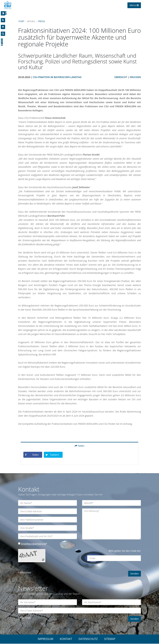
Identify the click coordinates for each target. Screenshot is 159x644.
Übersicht (121, 77)
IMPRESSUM (45, 639)
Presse (42, 21)
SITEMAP (110, 639)
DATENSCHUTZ (88, 639)
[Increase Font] (3, 27)
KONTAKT (66, 639)
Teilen (80, 446)
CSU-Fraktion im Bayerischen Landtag (57, 77)
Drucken (135, 77)
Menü (134, 5)
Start (21, 21)
